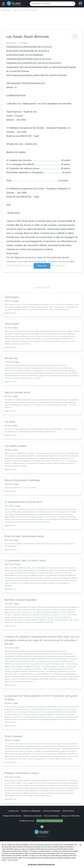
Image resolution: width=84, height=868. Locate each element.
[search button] (73, 4)
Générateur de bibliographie (31, 811)
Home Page (6, 10)
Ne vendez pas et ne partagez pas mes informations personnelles (50, 821)
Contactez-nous (13, 811)
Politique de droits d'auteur (12, 816)
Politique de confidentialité (70, 816)
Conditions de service (17, 821)
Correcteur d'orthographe (51, 811)
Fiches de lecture (68, 811)
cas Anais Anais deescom (25, 10)
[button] (4, 4)
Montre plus (42, 266)
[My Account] (80, 4)
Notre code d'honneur (51, 816)
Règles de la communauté (33, 816)
